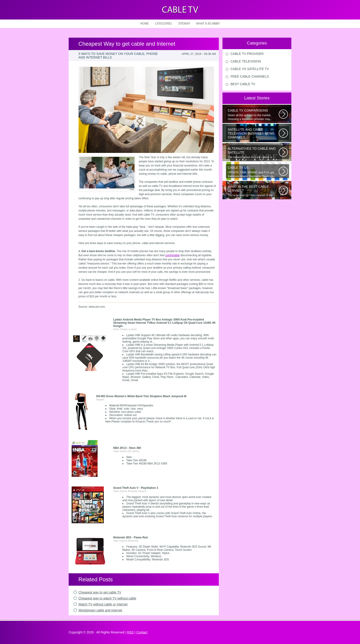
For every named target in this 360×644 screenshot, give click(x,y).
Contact (142, 632)
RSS (130, 632)
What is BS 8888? (208, 24)
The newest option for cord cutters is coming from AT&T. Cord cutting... (253, 153)
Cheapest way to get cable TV (100, 592)
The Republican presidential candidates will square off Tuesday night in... (253, 134)
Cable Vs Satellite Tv (250, 69)
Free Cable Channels (250, 76)
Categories (163, 24)
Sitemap (184, 24)
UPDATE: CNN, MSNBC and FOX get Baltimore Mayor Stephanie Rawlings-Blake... (253, 172)
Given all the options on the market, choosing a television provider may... (253, 115)
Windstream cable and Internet (100, 610)
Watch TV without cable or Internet (103, 604)
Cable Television (246, 61)
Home (145, 24)
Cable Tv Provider (247, 54)
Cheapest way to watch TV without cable (107, 598)
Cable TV (180, 10)
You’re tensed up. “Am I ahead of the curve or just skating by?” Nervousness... (253, 191)
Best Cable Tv (243, 84)
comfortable (173, 255)
